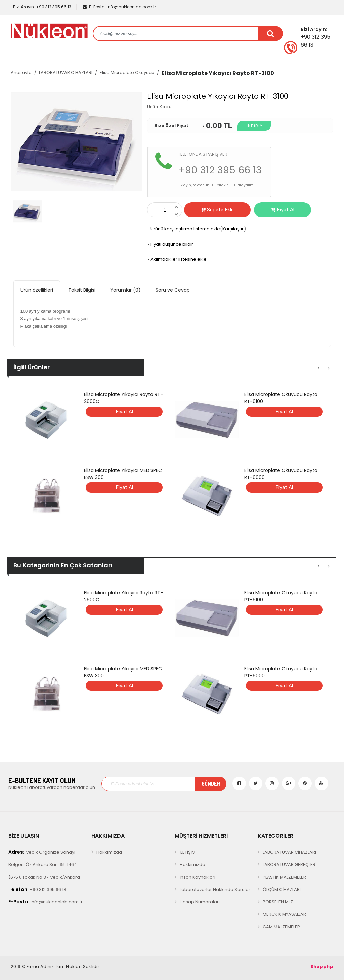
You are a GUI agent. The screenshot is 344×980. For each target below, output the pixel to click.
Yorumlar (125, 290)
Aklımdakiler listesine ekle (177, 259)
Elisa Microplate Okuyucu (127, 72)
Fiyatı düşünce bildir (170, 244)
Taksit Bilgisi (82, 290)
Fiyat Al (283, 210)
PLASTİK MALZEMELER (284, 877)
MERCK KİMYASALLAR (284, 914)
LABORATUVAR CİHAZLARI (66, 72)
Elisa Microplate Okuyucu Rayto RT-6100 (281, 398)
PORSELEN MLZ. (278, 902)
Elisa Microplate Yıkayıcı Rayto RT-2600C (123, 398)
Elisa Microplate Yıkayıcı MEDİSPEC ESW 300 (123, 474)
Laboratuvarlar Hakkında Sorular (215, 889)
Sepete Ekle (217, 210)
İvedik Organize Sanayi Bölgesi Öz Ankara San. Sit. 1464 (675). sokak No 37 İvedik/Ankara (44, 864)
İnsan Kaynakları (198, 877)
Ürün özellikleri (37, 290)
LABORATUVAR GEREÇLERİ (290, 865)
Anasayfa (21, 72)
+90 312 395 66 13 (42, 7)
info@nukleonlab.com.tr (119, 7)
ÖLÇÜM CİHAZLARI (282, 889)
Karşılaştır (233, 229)
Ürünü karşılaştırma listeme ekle (184, 229)
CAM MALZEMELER (281, 927)
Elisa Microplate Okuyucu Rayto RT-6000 (281, 474)
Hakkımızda (109, 852)
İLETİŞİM (188, 852)
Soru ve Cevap (173, 290)
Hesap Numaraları (200, 902)
